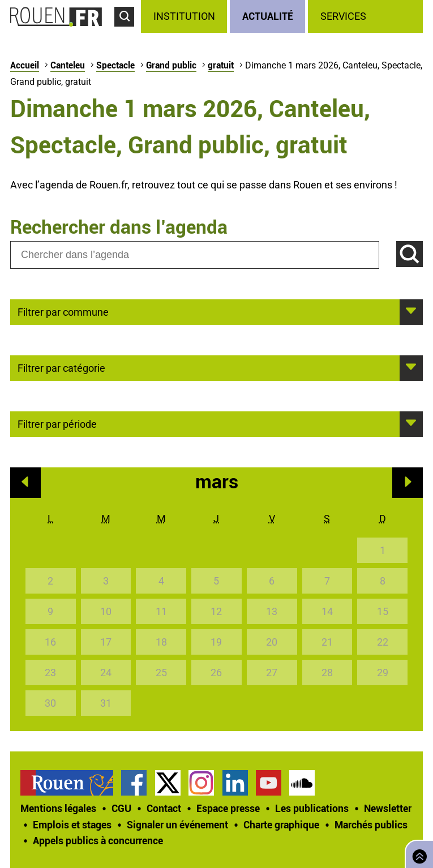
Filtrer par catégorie (61, 367)
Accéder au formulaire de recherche (128, 32)
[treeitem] (185, 16)
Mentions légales (58, 808)
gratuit (221, 65)
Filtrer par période (57, 423)
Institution (184, 16)
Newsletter (388, 808)
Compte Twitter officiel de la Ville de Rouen (168, 783)
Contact (164, 808)
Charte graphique (281, 824)
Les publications (312, 808)
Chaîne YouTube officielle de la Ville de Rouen (269, 783)
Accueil (25, 65)
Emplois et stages (72, 824)
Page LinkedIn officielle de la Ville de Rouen (235, 783)
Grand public (171, 65)
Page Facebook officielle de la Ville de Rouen (134, 783)
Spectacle (115, 65)
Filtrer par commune (63, 311)
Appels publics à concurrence (98, 840)
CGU (121, 808)
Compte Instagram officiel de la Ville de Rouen (201, 783)
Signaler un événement (177, 824)
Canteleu (68, 65)
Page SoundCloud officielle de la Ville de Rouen (302, 783)
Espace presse (228, 808)
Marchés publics (371, 824)
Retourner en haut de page (417, 853)
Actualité (268, 16)
